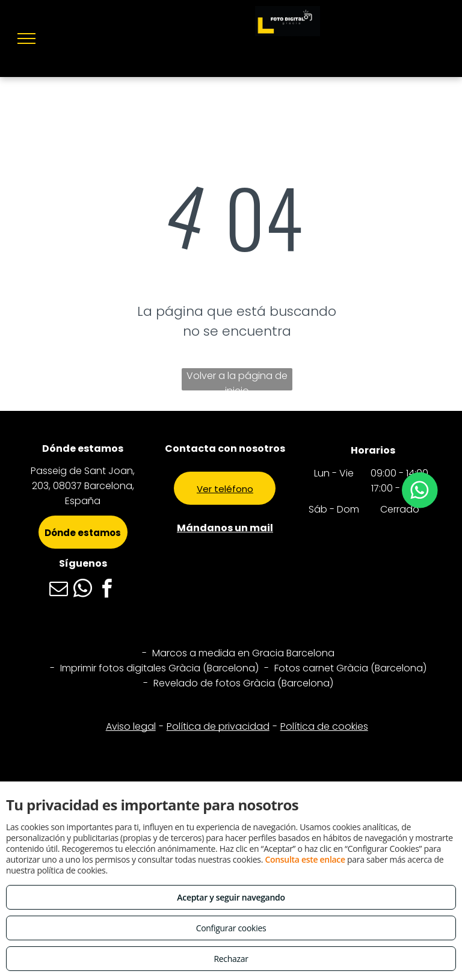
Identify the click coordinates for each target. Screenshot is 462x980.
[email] (59, 590)
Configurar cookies (231, 928)
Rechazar (231, 959)
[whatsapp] (83, 590)
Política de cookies (324, 726)
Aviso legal (131, 726)
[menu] (26, 39)
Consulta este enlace (305, 859)
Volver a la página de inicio (237, 380)
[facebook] (107, 590)
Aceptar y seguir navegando (231, 897)
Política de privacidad (218, 726)
